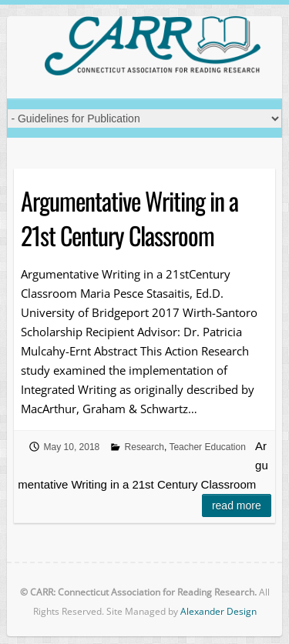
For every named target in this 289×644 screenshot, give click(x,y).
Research (144, 447)
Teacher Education (207, 447)
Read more (237, 506)
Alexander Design (218, 611)
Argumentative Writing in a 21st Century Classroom (129, 218)
